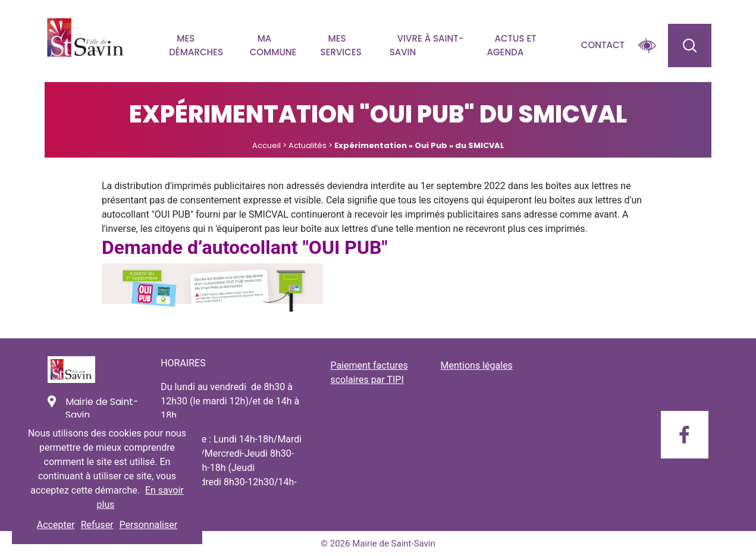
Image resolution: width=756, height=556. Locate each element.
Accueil (266, 145)
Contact (603, 45)
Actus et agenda (512, 45)
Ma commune (273, 45)
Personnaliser (149, 525)
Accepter (56, 525)
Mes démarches (196, 45)
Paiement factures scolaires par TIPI (369, 373)
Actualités (308, 145)
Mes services (341, 45)
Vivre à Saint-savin (427, 45)
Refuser (97, 525)
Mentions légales (477, 365)
